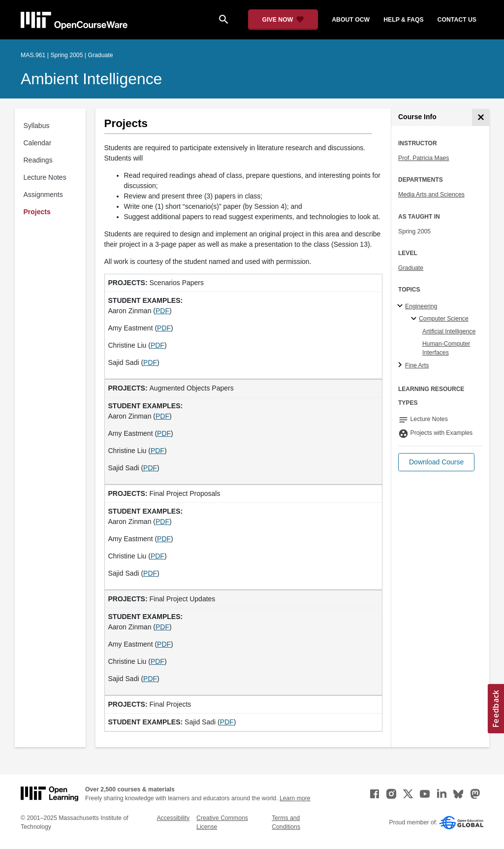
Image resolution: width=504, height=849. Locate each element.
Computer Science (444, 319)
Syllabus (37, 126)
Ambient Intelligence (91, 79)
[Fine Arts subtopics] (401, 365)
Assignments (43, 195)
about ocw (351, 20)
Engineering (421, 306)
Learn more (295, 798)
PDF (162, 311)
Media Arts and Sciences (431, 195)
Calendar (38, 143)
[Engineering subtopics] (401, 306)
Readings (38, 160)
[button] (436, 462)
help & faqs (403, 20)
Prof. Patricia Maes (424, 158)
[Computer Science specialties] (415, 319)
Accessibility (173, 818)
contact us (457, 20)
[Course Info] (481, 117)
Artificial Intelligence (449, 331)
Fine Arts (417, 365)
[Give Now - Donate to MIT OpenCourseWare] (283, 20)
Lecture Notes (45, 177)
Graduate (411, 268)
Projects (37, 212)
